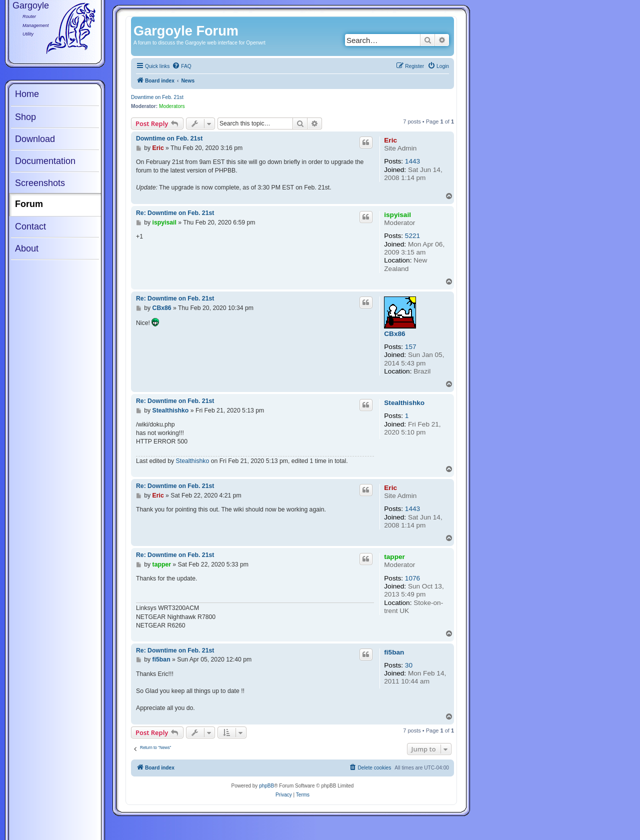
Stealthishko (404, 403)
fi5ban (394, 652)
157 (411, 347)
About (27, 248)
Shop (25, 117)
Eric (390, 140)
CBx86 (394, 334)
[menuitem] (181, 66)
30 (409, 665)
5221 (412, 236)
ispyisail (397, 215)
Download (35, 139)
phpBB (266, 786)
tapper (394, 557)
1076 (412, 578)
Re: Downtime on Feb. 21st (175, 213)
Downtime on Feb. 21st (157, 97)
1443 (412, 161)
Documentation (45, 161)
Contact (30, 226)
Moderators (172, 106)
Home (27, 94)
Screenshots (40, 183)
